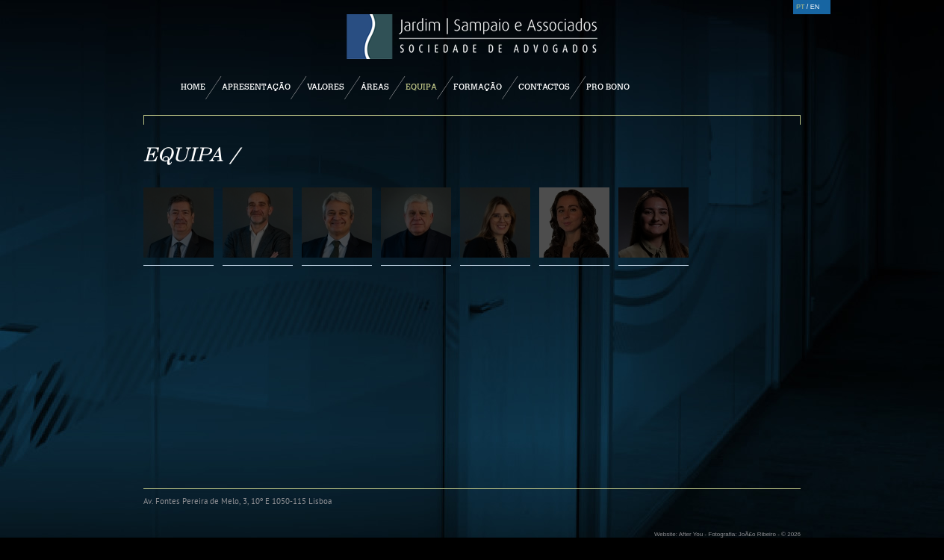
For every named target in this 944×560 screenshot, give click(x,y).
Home (193, 87)
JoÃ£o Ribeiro (757, 534)
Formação (478, 87)
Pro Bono (608, 87)
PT (800, 7)
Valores (326, 87)
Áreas (375, 87)
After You (691, 534)
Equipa (421, 87)
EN (815, 7)
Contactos (544, 87)
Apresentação (256, 87)
